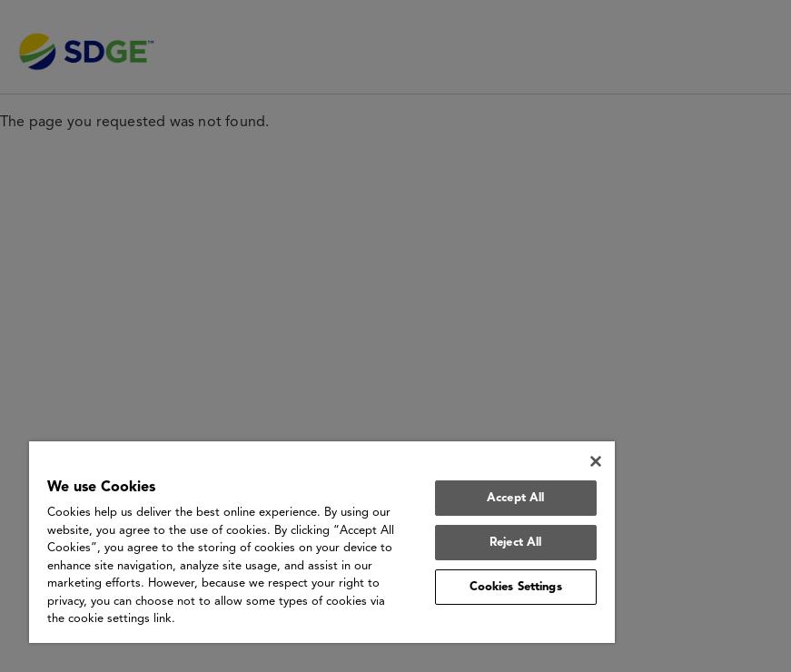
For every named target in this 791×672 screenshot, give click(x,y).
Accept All (515, 498)
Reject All (515, 543)
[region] (322, 542)
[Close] (596, 461)
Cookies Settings (516, 587)
